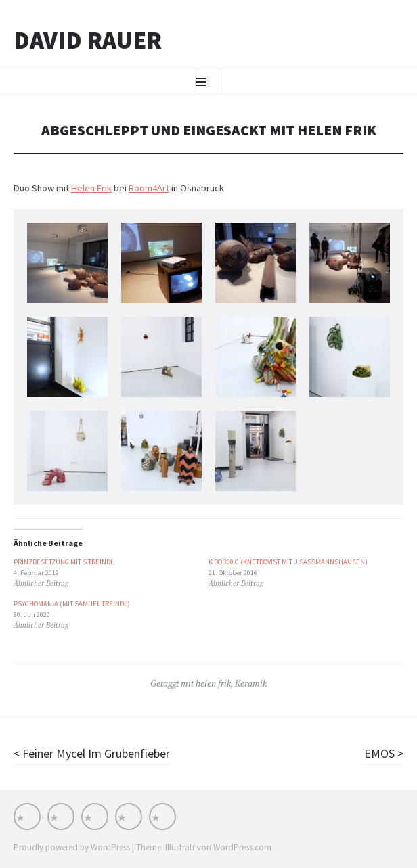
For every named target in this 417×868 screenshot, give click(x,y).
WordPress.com (242, 847)
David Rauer (88, 41)
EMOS (381, 753)
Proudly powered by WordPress (72, 847)
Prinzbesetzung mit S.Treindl (64, 562)
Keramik (251, 683)
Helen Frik (91, 188)
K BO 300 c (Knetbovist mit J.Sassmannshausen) (288, 562)
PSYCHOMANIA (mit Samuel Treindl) (72, 604)
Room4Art (149, 188)
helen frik (213, 683)
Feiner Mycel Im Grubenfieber (95, 753)
